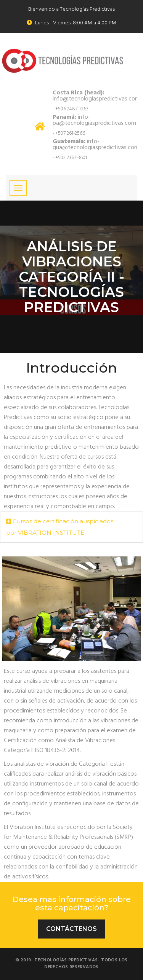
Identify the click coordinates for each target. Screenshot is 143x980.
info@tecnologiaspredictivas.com (96, 96)
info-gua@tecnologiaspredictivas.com (96, 145)
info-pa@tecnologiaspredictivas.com (94, 120)
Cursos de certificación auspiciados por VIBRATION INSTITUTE (60, 526)
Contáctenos (71, 929)
